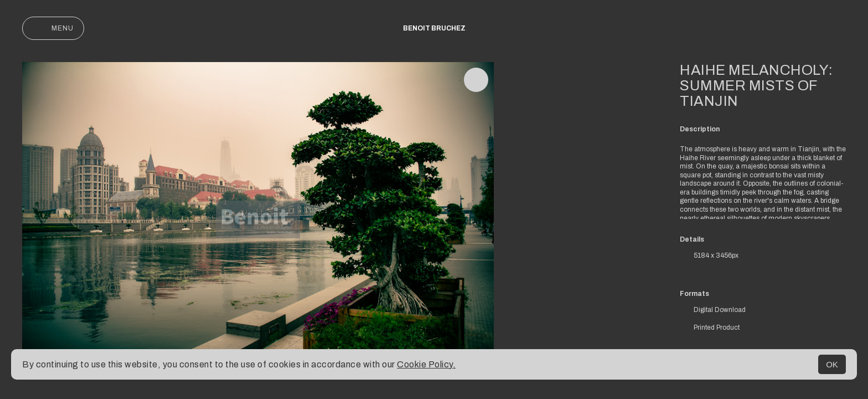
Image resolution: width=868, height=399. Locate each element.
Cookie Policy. (426, 364)
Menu (53, 28)
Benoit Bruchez (434, 28)
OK (832, 364)
